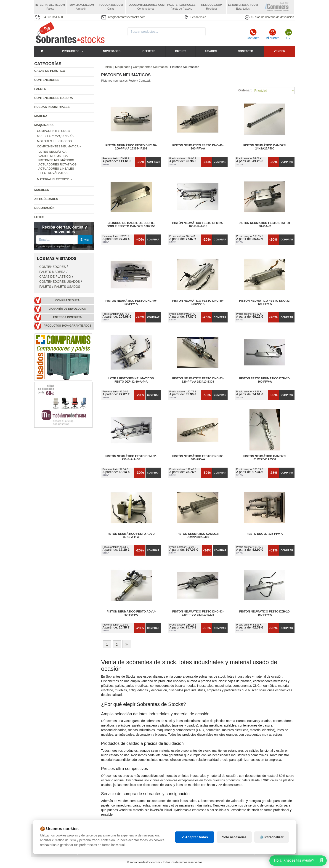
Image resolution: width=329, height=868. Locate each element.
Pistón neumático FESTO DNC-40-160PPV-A (198, 302)
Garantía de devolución (68, 309)
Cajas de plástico (50, 71)
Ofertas (149, 51)
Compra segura (68, 300)
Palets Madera (52, 272)
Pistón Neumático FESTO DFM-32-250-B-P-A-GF (131, 458)
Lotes (39, 217)
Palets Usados (67, 287)
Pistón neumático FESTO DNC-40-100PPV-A (131, 302)
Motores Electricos (54, 141)
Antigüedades (46, 199)
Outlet (180, 51)
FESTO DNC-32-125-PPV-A (265, 534)
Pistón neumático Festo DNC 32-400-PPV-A (198, 458)
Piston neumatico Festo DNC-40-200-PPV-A (198, 147)
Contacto (253, 34)
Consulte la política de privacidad (53, 246)
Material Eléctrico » (54, 179)
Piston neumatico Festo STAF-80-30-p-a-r (265, 225)
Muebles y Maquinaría (55, 136)
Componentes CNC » (53, 131)
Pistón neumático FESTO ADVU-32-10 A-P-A (131, 535)
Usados (211, 51)
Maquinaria (44, 125)
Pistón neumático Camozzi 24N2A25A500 (265, 147)
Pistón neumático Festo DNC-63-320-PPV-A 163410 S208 (198, 613)
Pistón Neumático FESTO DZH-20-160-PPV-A (265, 613)
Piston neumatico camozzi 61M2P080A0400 (198, 535)
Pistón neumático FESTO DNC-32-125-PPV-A (265, 302)
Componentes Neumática (150, 67)
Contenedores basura (54, 98)
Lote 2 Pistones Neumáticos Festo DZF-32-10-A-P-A (131, 380)
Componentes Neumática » (59, 146)
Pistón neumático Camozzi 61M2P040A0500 (265, 458)
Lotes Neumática (52, 152)
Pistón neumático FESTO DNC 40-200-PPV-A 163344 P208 (131, 147)
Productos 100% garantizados (68, 326)
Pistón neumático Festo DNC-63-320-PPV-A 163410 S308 (198, 380)
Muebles (42, 190)
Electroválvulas (53, 173)
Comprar (153, 162)
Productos (71, 51)
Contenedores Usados (60, 282)
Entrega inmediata (68, 317)
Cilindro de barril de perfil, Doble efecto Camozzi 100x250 (131, 225)
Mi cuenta (272, 34)
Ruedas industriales (52, 107)
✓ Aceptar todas (195, 841)
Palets (40, 89)
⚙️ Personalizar (272, 841)
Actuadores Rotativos (57, 164)
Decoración (44, 208)
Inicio (108, 67)
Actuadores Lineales (56, 169)
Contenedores (47, 80)
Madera (41, 116)
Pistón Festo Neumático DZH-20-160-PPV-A (265, 380)
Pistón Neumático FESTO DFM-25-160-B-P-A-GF (198, 225)
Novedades (112, 51)
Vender (279, 51)
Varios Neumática (53, 156)
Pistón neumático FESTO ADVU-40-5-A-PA (131, 613)
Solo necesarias (234, 841)
